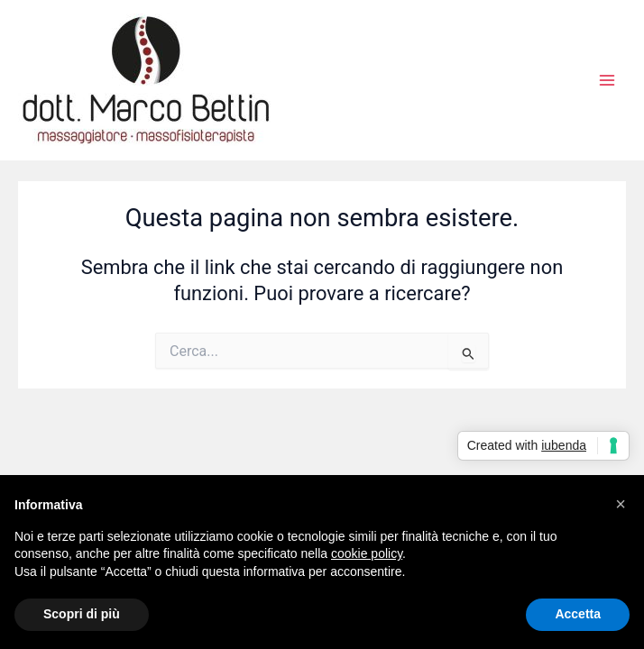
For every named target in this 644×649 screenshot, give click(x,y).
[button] (621, 504)
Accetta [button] (578, 614)
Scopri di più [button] (82, 614)
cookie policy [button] (367, 553)
